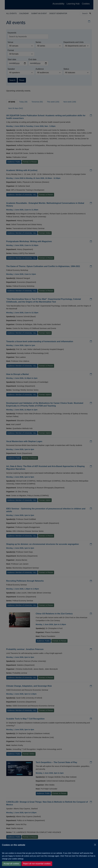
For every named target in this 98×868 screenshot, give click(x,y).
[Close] (95, 845)
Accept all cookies (11, 864)
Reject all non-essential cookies (37, 864)
